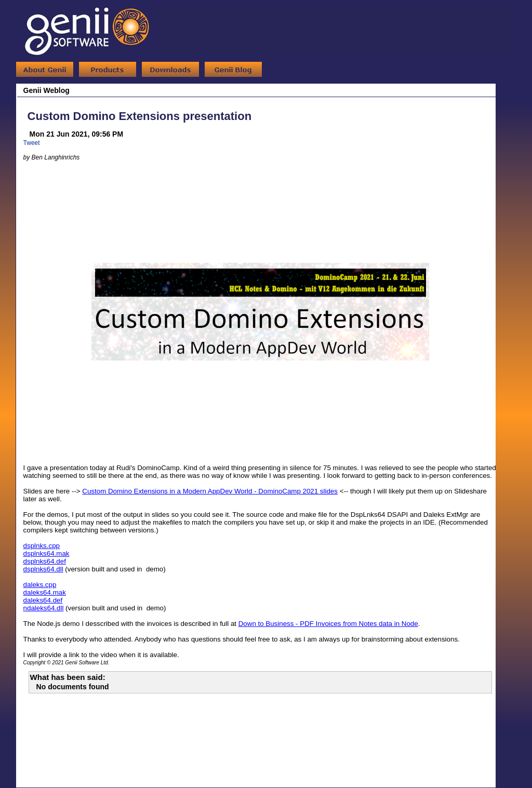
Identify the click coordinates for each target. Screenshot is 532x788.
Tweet (32, 143)
